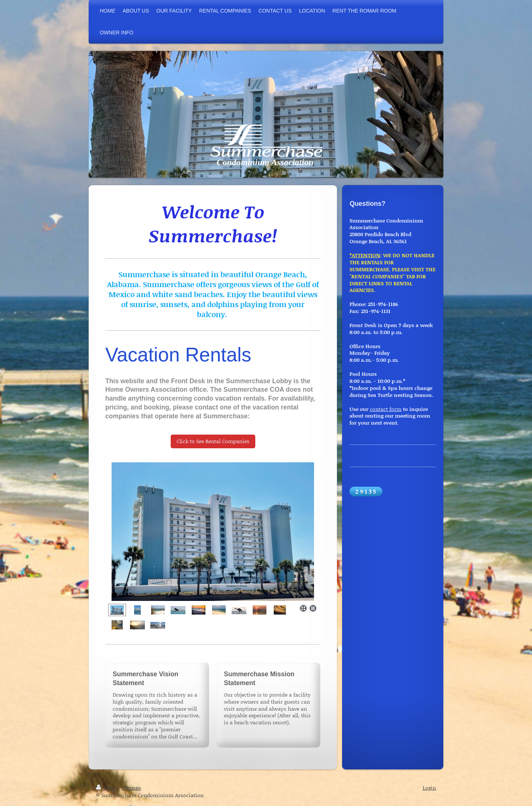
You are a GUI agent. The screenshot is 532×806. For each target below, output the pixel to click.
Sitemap (131, 788)
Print (107, 788)
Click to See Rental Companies (213, 441)
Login (429, 788)
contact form (386, 409)
